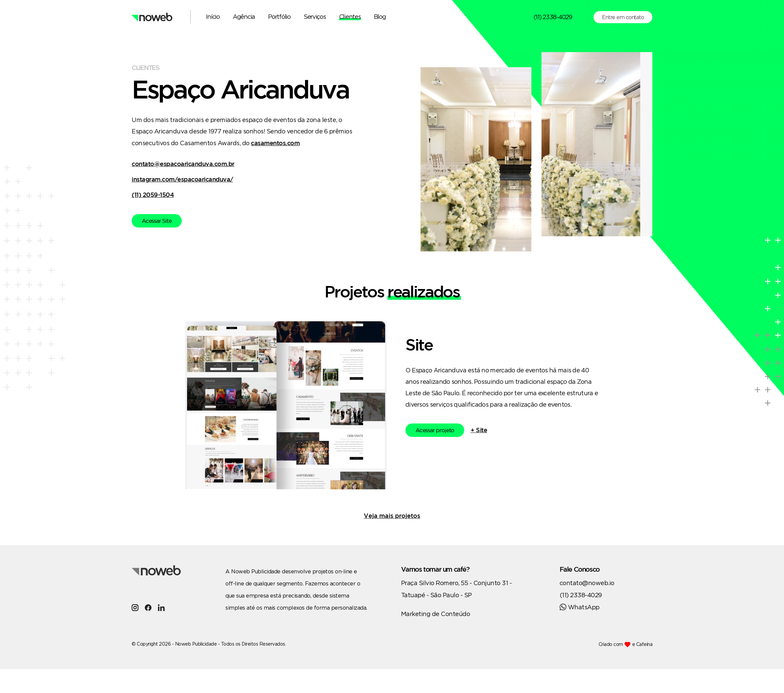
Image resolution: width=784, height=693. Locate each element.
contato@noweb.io (587, 583)
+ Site (479, 430)
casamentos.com (275, 143)
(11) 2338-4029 (553, 17)
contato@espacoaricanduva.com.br (183, 164)
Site (419, 344)
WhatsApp (580, 607)
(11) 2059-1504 (153, 195)
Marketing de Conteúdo (436, 614)
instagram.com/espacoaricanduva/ (182, 179)
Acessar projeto (435, 430)
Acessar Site (157, 221)
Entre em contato (623, 17)
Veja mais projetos (392, 516)
